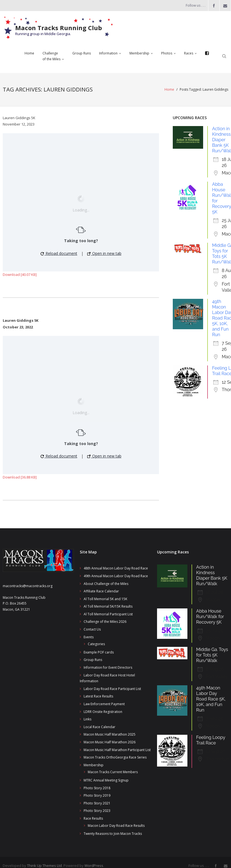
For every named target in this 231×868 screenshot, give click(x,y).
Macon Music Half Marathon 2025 (110, 734)
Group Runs (93, 660)
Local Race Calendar (99, 727)
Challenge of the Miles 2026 (105, 622)
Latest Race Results (98, 696)
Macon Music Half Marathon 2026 (110, 742)
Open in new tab (104, 253)
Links (87, 719)
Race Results (93, 818)
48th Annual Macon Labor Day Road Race (116, 568)
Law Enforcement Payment (104, 704)
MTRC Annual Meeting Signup (106, 780)
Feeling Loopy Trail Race (211, 740)
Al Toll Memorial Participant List (108, 614)
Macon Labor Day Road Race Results (116, 826)
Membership (94, 765)
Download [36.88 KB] (20, 477)
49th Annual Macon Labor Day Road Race (116, 576)
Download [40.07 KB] (20, 274)
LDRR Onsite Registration (103, 712)
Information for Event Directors (108, 667)
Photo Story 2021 (97, 803)
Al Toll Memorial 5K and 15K (105, 599)
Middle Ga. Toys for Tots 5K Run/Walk (212, 655)
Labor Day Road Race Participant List (112, 689)
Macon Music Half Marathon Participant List (117, 750)
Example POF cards (99, 652)
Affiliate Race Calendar (101, 591)
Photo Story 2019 (97, 795)
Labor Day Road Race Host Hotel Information (107, 678)
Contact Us (92, 629)
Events (89, 637)
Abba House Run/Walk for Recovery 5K (210, 617)
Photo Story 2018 (97, 788)
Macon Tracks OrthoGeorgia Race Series (115, 757)
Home (169, 89)
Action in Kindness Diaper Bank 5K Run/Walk (212, 575)
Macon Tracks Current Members (113, 772)
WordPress (94, 866)
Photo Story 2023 (97, 811)
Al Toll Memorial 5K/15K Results (108, 606)
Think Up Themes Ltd (44, 866)
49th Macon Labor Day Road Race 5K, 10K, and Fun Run (211, 699)
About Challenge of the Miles (106, 584)
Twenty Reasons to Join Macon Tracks (113, 834)
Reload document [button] (59, 253)
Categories (96, 644)
